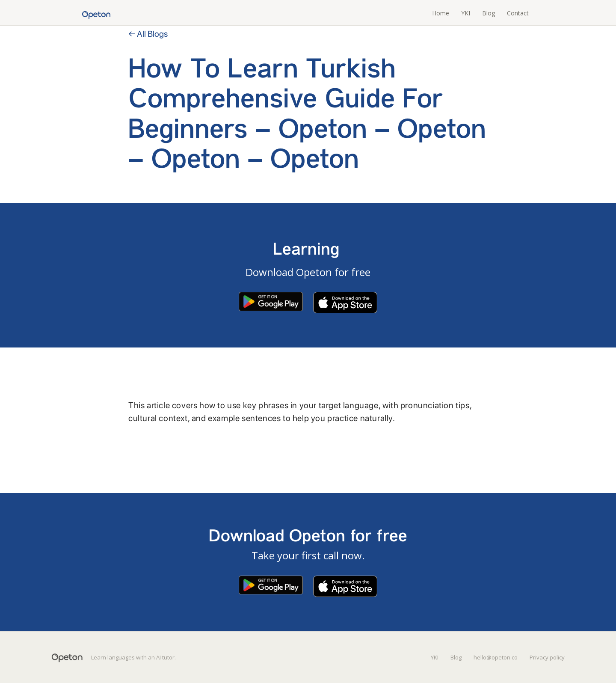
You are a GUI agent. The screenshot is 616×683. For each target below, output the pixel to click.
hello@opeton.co (496, 657)
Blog (489, 13)
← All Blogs (148, 34)
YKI (466, 13)
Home (441, 13)
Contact (518, 13)
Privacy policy (547, 657)
